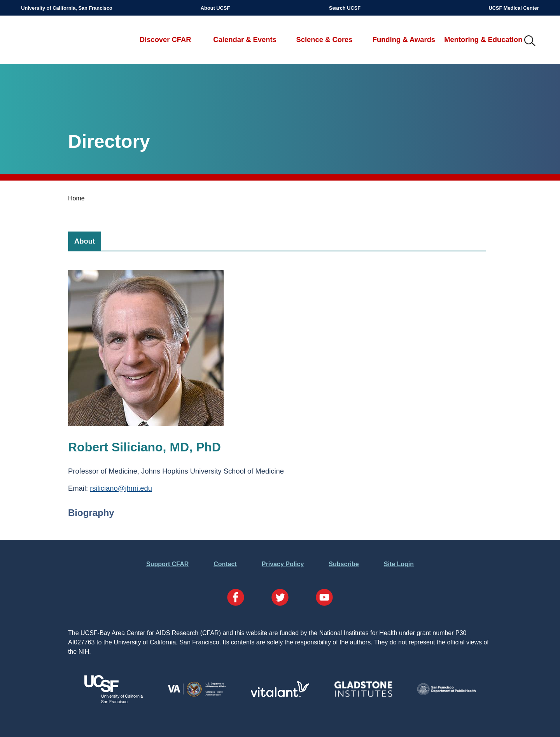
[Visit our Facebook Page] (236, 599)
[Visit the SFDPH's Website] (446, 693)
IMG (530, 41)
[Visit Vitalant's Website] (280, 695)
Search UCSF (345, 8)
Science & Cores (324, 39)
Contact (225, 564)
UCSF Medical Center (514, 8)
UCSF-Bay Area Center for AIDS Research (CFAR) (62, 41)
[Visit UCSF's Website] (114, 701)
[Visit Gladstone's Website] (363, 695)
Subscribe (344, 564)
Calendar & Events (245, 39)
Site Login (399, 564)
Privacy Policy (283, 564)
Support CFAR (167, 564)
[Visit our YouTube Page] (324, 599)
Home (76, 198)
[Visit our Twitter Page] (280, 599)
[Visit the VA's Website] (197, 695)
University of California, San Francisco (67, 8)
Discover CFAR (165, 39)
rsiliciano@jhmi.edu (121, 488)
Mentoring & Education (483, 39)
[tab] (85, 241)
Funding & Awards (404, 39)
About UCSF (215, 8)
